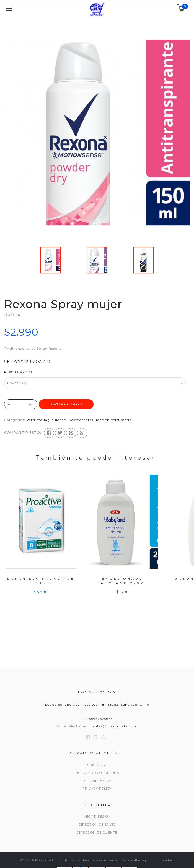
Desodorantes (81, 420)
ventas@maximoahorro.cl (114, 726)
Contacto (97, 765)
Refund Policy (97, 781)
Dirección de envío (97, 825)
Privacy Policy (97, 789)
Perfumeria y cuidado (46, 420)
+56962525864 (100, 719)
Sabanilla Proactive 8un (41, 581)
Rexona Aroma (19, 372)
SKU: (10, 362)
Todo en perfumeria (113, 420)
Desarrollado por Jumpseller (147, 860)
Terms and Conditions (97, 773)
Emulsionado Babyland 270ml (122, 581)
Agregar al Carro (66, 404)
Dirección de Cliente (97, 833)
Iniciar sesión (97, 817)
